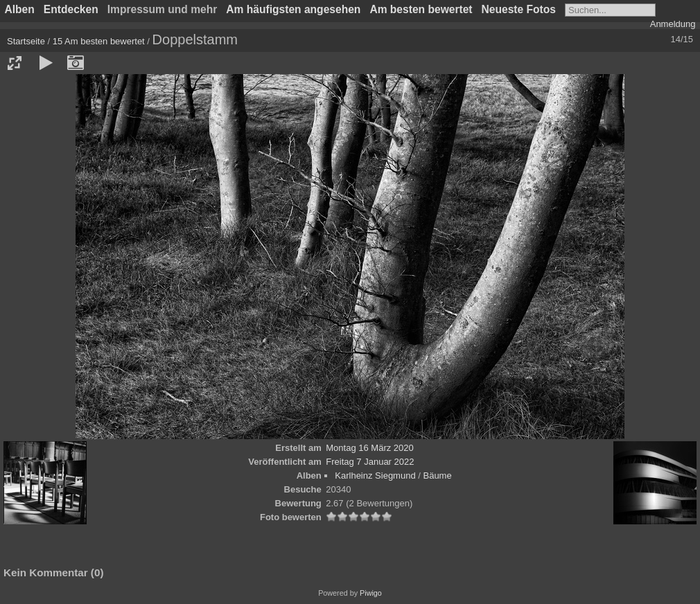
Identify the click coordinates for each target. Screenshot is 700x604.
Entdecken (71, 9)
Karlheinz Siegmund (375, 476)
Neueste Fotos (519, 9)
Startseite (26, 41)
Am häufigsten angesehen (293, 9)
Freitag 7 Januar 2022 (370, 462)
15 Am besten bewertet (99, 41)
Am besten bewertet (421, 9)
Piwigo (371, 593)
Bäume (437, 476)
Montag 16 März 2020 (369, 448)
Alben (20, 9)
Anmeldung (673, 24)
